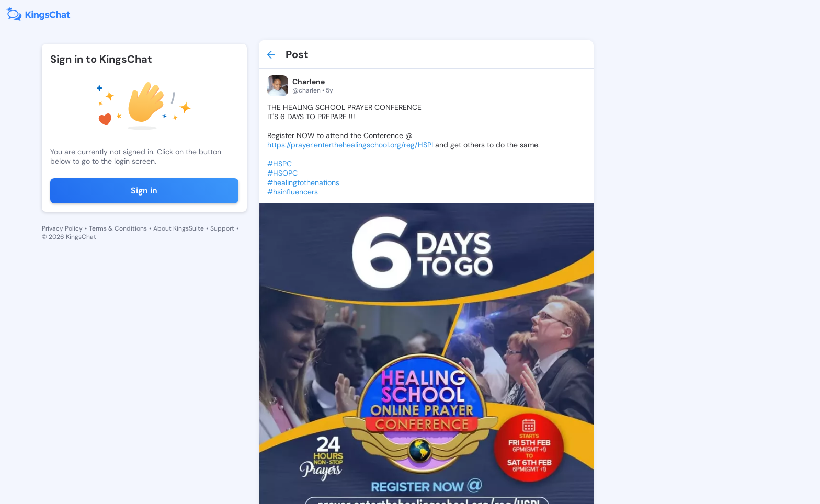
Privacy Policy (62, 228)
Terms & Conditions (118, 228)
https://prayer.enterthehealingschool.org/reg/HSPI (350, 145)
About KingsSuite (179, 228)
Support (222, 228)
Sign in (144, 191)
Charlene (309, 82)
